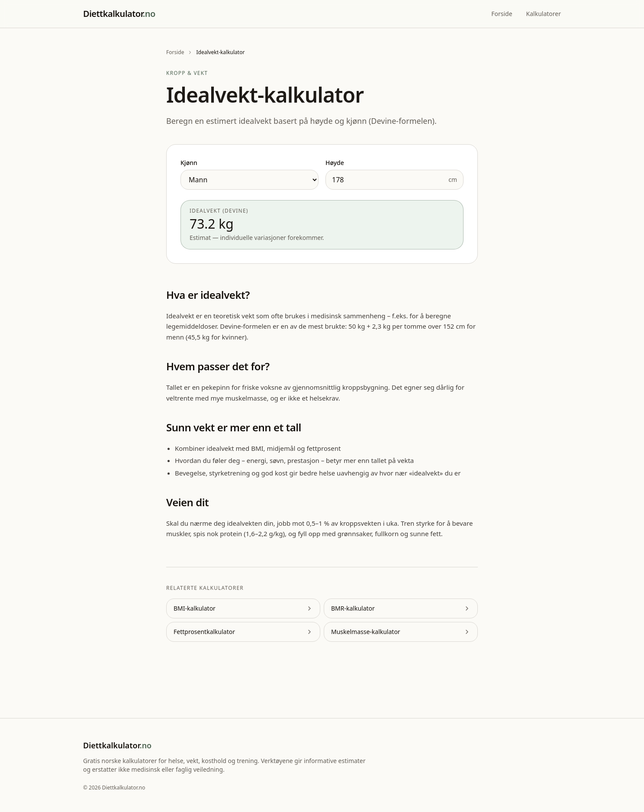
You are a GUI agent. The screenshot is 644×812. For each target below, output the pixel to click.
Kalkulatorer (544, 14)
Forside (502, 14)
